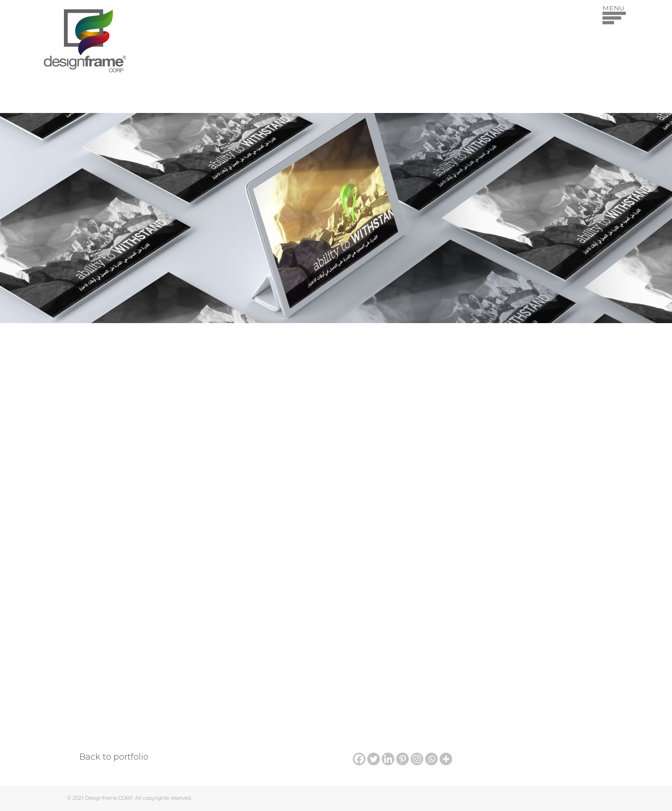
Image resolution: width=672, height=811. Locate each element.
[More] (446, 759)
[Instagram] (417, 759)
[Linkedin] (388, 759)
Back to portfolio (114, 757)
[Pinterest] (402, 759)
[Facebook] (359, 759)
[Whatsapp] (431, 759)
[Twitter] (374, 759)
